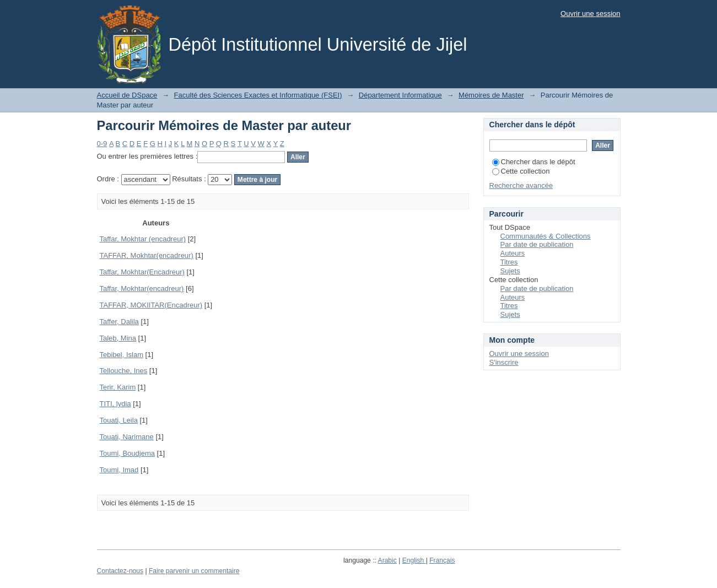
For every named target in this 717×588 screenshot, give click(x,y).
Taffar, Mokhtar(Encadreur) (142, 272)
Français (442, 560)
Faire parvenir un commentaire (194, 571)
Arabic (387, 560)
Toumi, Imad (119, 470)
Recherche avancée (521, 185)
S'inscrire (504, 362)
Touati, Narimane (127, 437)
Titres (509, 262)
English (414, 560)
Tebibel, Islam (122, 355)
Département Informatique (400, 95)
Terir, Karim (118, 387)
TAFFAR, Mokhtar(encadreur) (147, 255)
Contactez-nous (120, 571)
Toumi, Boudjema (127, 453)
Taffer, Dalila (119, 322)
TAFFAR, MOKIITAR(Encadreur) (151, 305)
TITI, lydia (115, 404)
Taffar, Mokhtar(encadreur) (142, 288)
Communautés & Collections (546, 236)
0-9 (102, 144)
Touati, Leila (119, 420)
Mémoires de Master (491, 95)
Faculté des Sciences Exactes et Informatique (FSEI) (258, 95)
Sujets (510, 271)
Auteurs (513, 253)
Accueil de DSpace (127, 95)
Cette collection (521, 171)
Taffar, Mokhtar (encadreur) (143, 239)
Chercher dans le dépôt (534, 162)
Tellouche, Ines (124, 371)
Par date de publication (537, 244)
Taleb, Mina (118, 338)
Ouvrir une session (590, 14)
